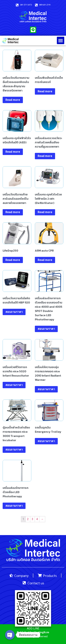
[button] (61, 40)
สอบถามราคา (14, 312)
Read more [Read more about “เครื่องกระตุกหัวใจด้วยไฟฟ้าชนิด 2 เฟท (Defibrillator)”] (45, 212)
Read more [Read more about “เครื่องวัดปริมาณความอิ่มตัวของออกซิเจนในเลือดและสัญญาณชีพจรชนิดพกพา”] (13, 100)
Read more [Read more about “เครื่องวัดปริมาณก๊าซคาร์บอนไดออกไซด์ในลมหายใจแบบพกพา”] (13, 212)
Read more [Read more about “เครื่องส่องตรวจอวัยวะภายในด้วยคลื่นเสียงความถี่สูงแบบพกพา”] (45, 156)
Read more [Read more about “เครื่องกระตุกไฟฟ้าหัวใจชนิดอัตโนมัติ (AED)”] (13, 152)
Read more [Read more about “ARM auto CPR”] (45, 260)
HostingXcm (41, 632)
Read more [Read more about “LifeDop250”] (13, 260)
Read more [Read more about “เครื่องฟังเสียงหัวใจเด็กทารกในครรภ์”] (45, 91)
